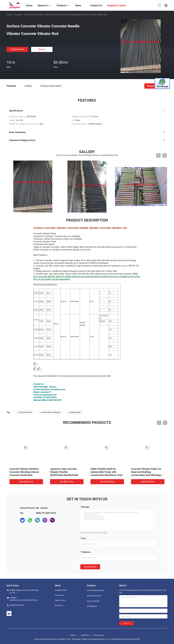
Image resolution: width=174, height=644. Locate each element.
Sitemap (73, 635)
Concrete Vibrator (93, 601)
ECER (138, 639)
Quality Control (60, 600)
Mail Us (42, 49)
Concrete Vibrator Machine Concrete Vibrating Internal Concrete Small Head (24, 472)
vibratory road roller (102, 376)
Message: (85, 507)
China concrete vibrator (43, 639)
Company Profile (61, 590)
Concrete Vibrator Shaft (34, 15)
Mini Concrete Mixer (94, 596)
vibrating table (75, 412)
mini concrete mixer (83, 376)
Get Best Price (17, 49)
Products (18, 15)
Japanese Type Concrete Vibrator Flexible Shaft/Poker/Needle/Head (64, 472)
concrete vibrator (25, 412)
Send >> (126, 623)
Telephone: (86, 552)
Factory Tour (59, 595)
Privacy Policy (99, 635)
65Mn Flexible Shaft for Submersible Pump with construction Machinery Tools (107, 472)
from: (84, 538)
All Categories (92, 606)
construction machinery (50, 412)
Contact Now (90, 567)
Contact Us (59, 605)
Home (9, 15)
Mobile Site (85, 635)
